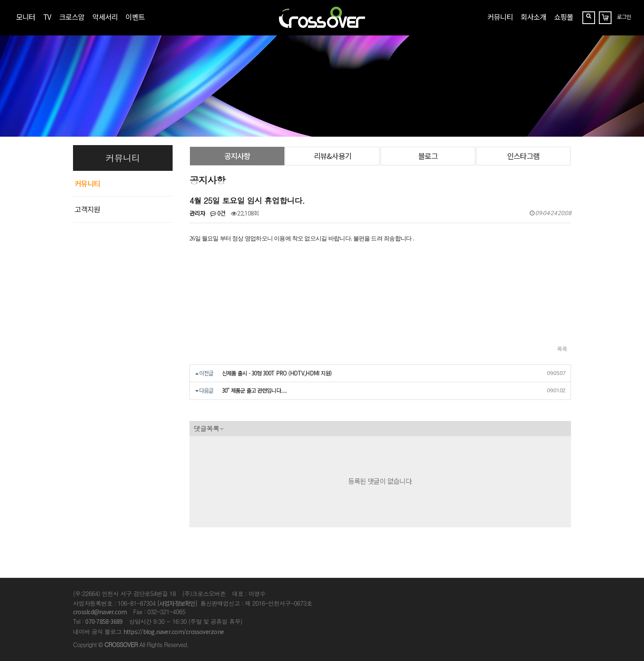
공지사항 (237, 156)
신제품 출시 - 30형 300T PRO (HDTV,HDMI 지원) (277, 373)
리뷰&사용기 (332, 156)
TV (47, 17)
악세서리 (105, 17)
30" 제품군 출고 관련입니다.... (254, 390)
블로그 (428, 156)
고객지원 (87, 209)
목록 (562, 349)
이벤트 (135, 17)
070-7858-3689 (104, 621)
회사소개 (533, 17)
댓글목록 (206, 428)
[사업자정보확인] (177, 603)
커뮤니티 (500, 17)
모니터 (26, 17)
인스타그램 (523, 156)
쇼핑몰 (564, 17)
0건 (218, 213)
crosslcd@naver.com (100, 612)
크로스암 (72, 17)
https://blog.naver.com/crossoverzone (173, 631)
